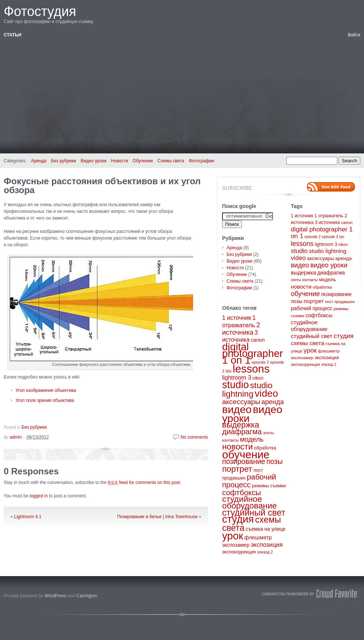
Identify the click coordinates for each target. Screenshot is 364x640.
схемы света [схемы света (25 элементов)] (308, 343)
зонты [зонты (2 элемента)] (268, 433)
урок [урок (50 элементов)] (233, 536)
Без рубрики (64, 161)
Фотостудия (40, 11)
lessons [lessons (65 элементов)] (251, 369)
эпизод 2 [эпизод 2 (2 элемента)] (265, 552)
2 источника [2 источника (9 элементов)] (241, 329)
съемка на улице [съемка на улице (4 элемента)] (265, 529)
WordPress (55, 596)
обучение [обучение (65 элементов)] (246, 454)
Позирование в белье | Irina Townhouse (157, 517)
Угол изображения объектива (46, 390)
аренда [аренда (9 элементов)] (273, 402)
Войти (354, 35)
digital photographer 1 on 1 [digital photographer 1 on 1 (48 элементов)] (253, 353)
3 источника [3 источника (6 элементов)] (327, 222)
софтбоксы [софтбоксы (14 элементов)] (242, 493)
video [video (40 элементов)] (266, 393)
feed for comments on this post (144, 483)
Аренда (39, 161)
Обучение (143, 161)
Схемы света (171, 161)
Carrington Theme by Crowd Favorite (310, 594)
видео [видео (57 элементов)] (237, 409)
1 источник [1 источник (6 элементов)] (237, 318)
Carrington (87, 596)
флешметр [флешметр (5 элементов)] (258, 537)
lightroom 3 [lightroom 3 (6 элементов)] (237, 378)
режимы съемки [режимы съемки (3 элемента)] (269, 486)
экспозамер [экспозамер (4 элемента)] (236, 545)
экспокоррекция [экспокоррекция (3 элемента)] (239, 552)
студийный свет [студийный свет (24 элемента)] (254, 513)
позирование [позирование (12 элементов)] (244, 461)
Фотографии (201, 161)
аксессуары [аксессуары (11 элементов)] (241, 402)
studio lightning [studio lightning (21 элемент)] (247, 390)
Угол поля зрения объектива (45, 400)
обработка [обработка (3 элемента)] (265, 448)
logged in (39, 496)
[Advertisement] (182, 94)
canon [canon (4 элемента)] (258, 340)
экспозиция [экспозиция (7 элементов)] (267, 545)
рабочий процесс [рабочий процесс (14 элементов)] (249, 481)
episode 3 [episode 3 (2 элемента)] (330, 237)
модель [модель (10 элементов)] (252, 439)
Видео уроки (94, 161)
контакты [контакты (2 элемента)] (230, 440)
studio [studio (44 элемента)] (235, 385)
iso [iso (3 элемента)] (228, 371)
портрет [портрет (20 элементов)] (237, 469)
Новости (120, 161)
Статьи (13, 35)
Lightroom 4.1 (28, 517)
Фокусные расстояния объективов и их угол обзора (102, 186)
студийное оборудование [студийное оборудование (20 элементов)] (249, 502)
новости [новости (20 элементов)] (238, 447)
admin (16, 437)
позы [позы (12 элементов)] (274, 461)
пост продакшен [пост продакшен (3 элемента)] (340, 302)
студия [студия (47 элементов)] (238, 519)
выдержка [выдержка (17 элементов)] (241, 425)
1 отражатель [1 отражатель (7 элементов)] (329, 216)
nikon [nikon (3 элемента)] (258, 378)
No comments (194, 437)
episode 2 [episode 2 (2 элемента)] (260, 362)
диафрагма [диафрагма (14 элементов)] (242, 432)
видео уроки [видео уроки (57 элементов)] (329, 265)
